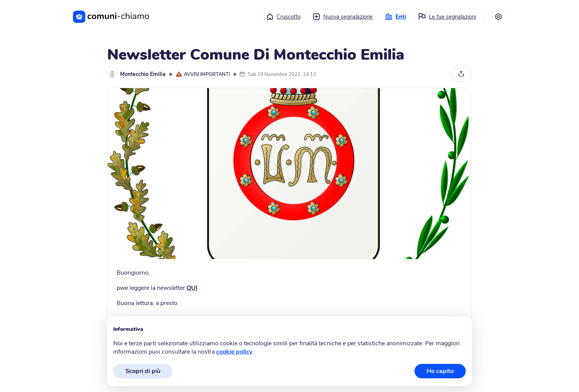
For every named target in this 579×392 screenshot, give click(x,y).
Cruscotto (283, 17)
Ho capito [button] (440, 371)
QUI (192, 288)
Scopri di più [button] (143, 371)
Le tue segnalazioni (447, 17)
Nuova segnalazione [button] (343, 17)
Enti (395, 17)
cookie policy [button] (234, 352)
